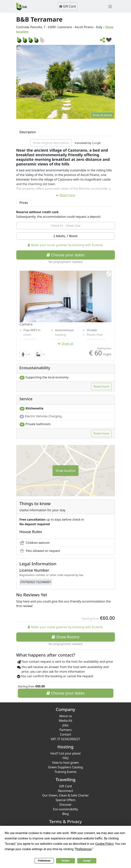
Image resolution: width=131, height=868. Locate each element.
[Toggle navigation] (110, 6)
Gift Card (68, 6)
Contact (66, 734)
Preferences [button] (83, 849)
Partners (65, 730)
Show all (65, 344)
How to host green (65, 763)
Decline (65, 861)
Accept (87, 861)
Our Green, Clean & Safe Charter (65, 795)
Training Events (65, 772)
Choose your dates (65, 255)
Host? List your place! (65, 753)
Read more (65, 195)
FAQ (65, 758)
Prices (24, 203)
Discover (65, 805)
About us (65, 716)
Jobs (66, 725)
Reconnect (65, 791)
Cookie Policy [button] (104, 844)
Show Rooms (65, 637)
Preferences (44, 861)
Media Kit (65, 721)
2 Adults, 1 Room (65, 236)
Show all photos (103, 115)
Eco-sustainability (65, 809)
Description (28, 132)
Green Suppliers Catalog (66, 767)
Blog (65, 814)
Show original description (51, 143)
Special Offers (66, 800)
